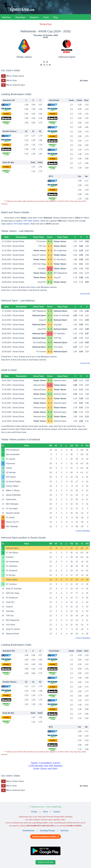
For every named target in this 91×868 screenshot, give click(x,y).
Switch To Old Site (45, 862)
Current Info (85, 294)
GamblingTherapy (47, 831)
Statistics (34, 17)
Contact (57, 812)
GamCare (64, 831)
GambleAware (28, 831)
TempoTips (45, 24)
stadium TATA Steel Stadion (18, 224)
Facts (46, 17)
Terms (45, 812)
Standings (20, 17)
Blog (56, 17)
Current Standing (83, 531)
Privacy (34, 812)
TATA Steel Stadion (31, 221)
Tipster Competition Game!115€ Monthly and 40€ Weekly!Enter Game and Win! (45, 766)
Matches (7, 17)
